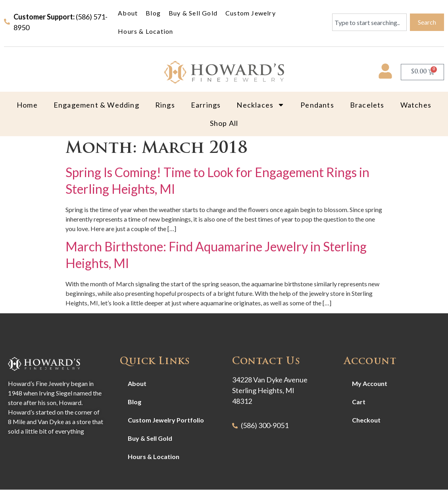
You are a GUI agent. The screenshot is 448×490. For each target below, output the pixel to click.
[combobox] (369, 22)
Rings (165, 105)
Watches (416, 105)
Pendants (317, 105)
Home (27, 105)
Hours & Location (145, 31)
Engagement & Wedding (96, 105)
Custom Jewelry (251, 13)
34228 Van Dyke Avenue (270, 380)
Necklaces (261, 105)
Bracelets (367, 105)
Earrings (206, 105)
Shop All (224, 123)
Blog (153, 13)
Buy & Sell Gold (193, 13)
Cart (359, 402)
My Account (370, 383)
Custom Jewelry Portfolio (166, 420)
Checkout (366, 420)
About (128, 13)
